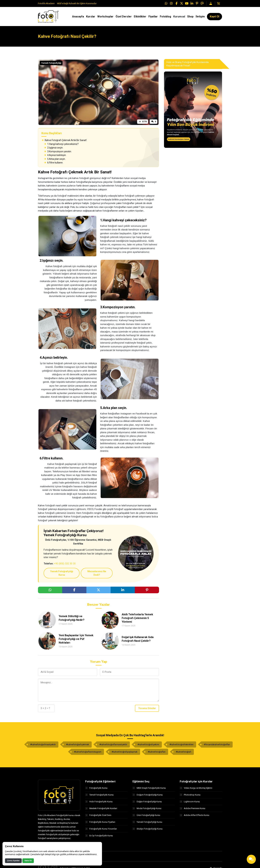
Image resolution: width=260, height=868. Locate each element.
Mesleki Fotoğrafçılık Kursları (101, 808)
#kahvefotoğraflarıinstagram (88, 752)
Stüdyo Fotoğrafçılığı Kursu (147, 829)
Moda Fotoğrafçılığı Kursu (147, 808)
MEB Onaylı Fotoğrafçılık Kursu (149, 788)
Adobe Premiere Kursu (193, 808)
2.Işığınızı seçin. (54, 148)
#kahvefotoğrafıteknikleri (181, 744)
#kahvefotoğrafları (157, 752)
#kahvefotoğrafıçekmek (78, 744)
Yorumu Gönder (147, 708)
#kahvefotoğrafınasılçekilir (43, 744)
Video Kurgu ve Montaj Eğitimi (196, 788)
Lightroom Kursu (190, 802)
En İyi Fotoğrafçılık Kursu (99, 836)
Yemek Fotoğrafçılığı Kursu (62, 573)
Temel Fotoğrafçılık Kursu (99, 795)
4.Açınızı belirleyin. (55, 155)
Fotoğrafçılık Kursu (96, 788)
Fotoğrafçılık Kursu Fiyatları (100, 822)
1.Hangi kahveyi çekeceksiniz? (61, 144)
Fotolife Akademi (46, 3)
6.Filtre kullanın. (54, 163)
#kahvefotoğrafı (183, 752)
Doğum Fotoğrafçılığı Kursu (148, 795)
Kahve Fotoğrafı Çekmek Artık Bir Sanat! (64, 140)
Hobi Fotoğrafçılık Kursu (99, 802)
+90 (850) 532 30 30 (65, 564)
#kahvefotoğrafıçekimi (148, 744)
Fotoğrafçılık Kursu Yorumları (101, 829)
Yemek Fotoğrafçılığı (51, 63)
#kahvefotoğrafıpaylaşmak (125, 752)
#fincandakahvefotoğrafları (217, 744)
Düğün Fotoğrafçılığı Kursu (147, 802)
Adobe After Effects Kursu (195, 815)
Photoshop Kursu (190, 795)
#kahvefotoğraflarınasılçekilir (113, 744)
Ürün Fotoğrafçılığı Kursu (146, 815)
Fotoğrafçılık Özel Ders (98, 815)
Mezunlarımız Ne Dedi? (97, 573)
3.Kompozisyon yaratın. (58, 151)
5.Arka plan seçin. (55, 159)
